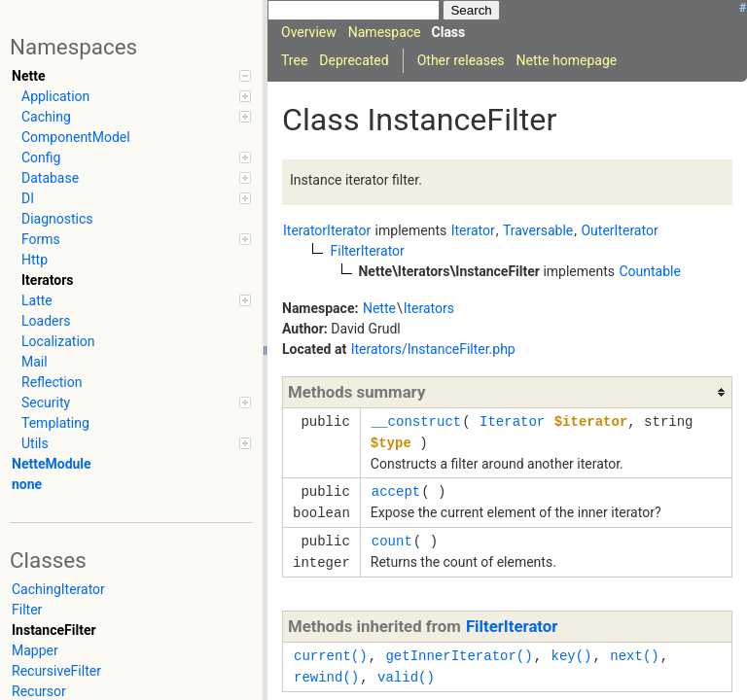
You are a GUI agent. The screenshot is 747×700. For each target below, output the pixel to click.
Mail (35, 362)
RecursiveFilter (56, 671)
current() (331, 656)
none (27, 484)
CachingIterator (58, 589)
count (392, 541)
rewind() (326, 677)
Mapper (35, 650)
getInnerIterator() (459, 656)
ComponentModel (76, 137)
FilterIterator (512, 626)
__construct (416, 421)
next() (634, 656)
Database (136, 178)
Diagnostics (57, 219)
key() (571, 656)
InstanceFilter (54, 630)
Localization (58, 341)
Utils (136, 443)
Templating (55, 423)
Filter (27, 610)
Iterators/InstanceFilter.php (433, 349)
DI (136, 198)
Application (136, 96)
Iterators (48, 280)
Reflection (52, 382)
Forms (136, 239)
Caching (136, 117)
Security (136, 402)
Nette (131, 76)
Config (136, 157)
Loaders (46, 321)
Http (35, 260)
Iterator (512, 421)
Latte (136, 300)
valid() (406, 677)
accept (396, 491)
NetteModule (52, 464)
